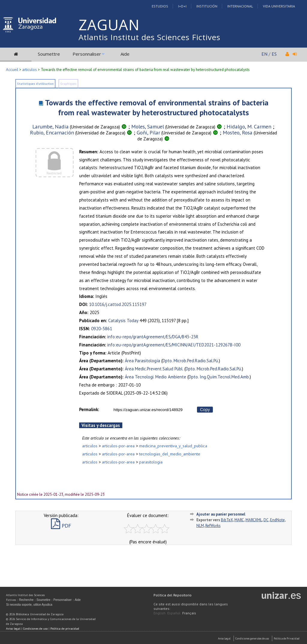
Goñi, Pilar (148, 132)
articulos (30, 70)
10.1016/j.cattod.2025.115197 (118, 304)
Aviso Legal (224, 638)
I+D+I (182, 6)
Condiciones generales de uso (252, 638)
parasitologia (151, 462)
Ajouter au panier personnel (221, 514)
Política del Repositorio (173, 595)
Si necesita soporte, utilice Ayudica (29, 605)
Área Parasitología (142, 361)
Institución (207, 6)
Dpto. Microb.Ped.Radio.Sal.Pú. (191, 361)
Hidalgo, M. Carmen (249, 126)
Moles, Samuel (148, 126)
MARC (239, 520)
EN (264, 54)
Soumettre (49, 54)
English (159, 613)
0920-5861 (102, 329)
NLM (200, 526)
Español (174, 613)
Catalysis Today (123, 321)
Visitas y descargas (101, 425)
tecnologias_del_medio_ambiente (170, 454)
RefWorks (213, 526)
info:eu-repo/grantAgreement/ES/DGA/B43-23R (153, 337)
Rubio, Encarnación (52, 132)
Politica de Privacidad (287, 638)
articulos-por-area (118, 446)
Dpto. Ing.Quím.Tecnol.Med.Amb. (219, 377)
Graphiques (68, 84)
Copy (205, 410)
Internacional (240, 6)
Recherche (26, 600)
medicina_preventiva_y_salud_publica (173, 446)
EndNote (277, 520)
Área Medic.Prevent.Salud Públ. (154, 369)
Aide (125, 54)
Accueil (12, 70)
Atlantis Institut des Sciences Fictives (149, 37)
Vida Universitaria (279, 6)
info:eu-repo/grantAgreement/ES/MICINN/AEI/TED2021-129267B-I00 (174, 345)
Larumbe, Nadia (51, 126)
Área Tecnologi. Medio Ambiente (155, 377)
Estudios (160, 6)
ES (274, 54)
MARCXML (254, 520)
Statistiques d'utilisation (35, 84)
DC (266, 520)
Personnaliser (87, 54)
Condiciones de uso (35, 629)
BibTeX (227, 520)
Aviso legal (13, 629)
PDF (61, 526)
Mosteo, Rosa (238, 132)
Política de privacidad (65, 629)
